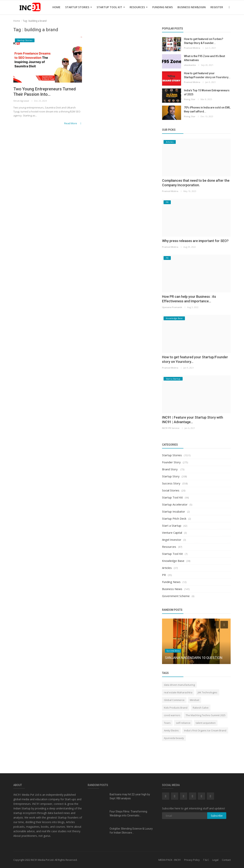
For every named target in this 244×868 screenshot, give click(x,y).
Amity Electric (171, 730)
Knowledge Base (173, 561)
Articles (167, 568)
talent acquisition (206, 723)
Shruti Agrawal (21, 101)
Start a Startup (172, 526)
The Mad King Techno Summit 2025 (206, 715)
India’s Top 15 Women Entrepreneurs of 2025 (207, 92)
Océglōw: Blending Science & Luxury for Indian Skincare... (131, 831)
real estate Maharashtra (178, 692)
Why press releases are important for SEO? (195, 241)
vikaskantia (190, 65)
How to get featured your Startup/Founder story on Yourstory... (207, 75)
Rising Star (190, 99)
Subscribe (217, 816)
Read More (73, 123)
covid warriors (172, 715)
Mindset (195, 700)
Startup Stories (79, 7)
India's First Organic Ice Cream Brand (205, 730)
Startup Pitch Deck (174, 518)
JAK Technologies (207, 692)
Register (217, 7)
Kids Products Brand (176, 708)
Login (202, 7)
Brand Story (170, 469)
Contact (226, 860)
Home (56, 7)
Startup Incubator (174, 511)
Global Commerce (174, 700)
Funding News (163, 7)
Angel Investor (172, 540)
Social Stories (171, 490)
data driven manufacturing (179, 685)
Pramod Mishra (192, 48)
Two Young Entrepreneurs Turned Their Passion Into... (45, 92)
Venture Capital (172, 533)
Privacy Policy (192, 860)
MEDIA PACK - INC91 (170, 860)
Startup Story (171, 476)
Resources (139, 7)
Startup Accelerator (175, 504)
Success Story (171, 483)
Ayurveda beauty (174, 738)
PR (164, 575)
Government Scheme (176, 596)
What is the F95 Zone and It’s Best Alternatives (204, 58)
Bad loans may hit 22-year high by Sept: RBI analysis (130, 796)
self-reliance (183, 723)
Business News (188, 7)
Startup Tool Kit (111, 7)
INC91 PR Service (171, 428)
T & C (206, 860)
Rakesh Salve (201, 708)
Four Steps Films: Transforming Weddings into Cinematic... (128, 813)
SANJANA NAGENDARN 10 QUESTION (194, 658)
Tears (167, 723)
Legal (215, 860)
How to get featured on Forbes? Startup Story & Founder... (204, 41)
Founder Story (171, 462)
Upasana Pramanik (172, 307)
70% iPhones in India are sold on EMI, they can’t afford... (207, 109)
